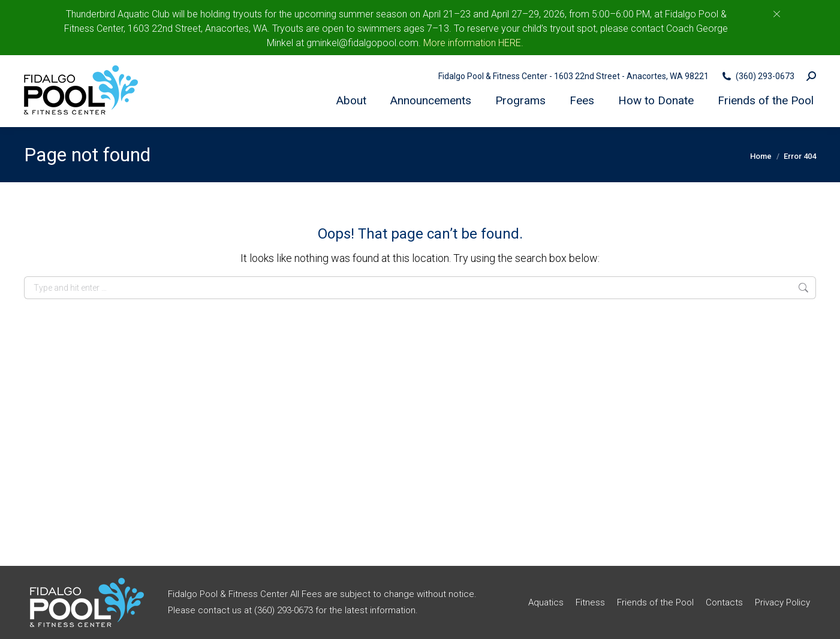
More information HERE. (473, 43)
